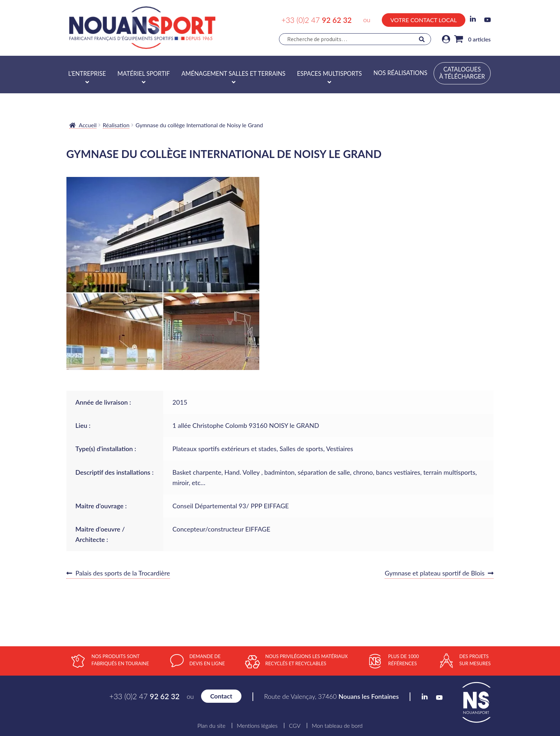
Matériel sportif (144, 74)
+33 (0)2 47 (317, 20)
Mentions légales (257, 726)
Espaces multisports (330, 74)
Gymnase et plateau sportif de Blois (435, 573)
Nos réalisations (400, 73)
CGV (295, 726)
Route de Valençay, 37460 (332, 696)
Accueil (88, 125)
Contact (221, 696)
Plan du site (211, 726)
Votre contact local (424, 20)
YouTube (487, 20)
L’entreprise (87, 74)
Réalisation (116, 125)
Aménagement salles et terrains (233, 74)
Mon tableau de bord (337, 726)
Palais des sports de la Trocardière (122, 573)
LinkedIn (473, 19)
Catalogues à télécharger (462, 73)
